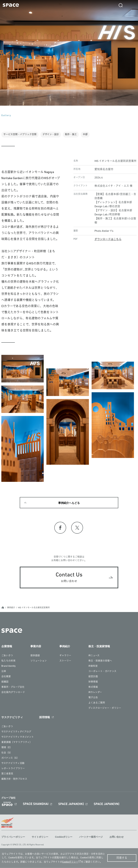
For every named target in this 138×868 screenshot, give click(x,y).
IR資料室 (93, 667)
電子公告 (93, 698)
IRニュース (94, 656)
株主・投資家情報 (99, 647)
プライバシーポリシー (13, 838)
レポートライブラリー (13, 769)
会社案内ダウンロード (13, 693)
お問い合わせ (117, 838)
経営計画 (93, 677)
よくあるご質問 (97, 704)
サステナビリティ (12, 718)
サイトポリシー (40, 838)
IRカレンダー (95, 693)
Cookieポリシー (64, 838)
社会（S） (7, 753)
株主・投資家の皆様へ (100, 662)
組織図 (5, 683)
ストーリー (65, 662)
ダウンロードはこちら (108, 239)
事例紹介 (11, 609)
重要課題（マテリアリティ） (17, 743)
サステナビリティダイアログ (16, 732)
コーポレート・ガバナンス (102, 672)
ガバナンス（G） (10, 759)
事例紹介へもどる (69, 503)
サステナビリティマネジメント (18, 738)
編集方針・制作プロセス (14, 780)
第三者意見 (7, 774)
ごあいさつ (7, 656)
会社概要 (6, 677)
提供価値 (35, 656)
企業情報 (7, 647)
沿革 (4, 672)
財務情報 (93, 683)
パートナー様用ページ (91, 838)
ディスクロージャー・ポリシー (105, 709)
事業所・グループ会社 (13, 688)
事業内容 (36, 647)
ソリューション (39, 662)
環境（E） (7, 748)
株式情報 (93, 688)
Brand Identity (9, 667)
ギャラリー (65, 656)
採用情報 (45, 718)
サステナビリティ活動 (13, 764)
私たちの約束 (8, 662)
